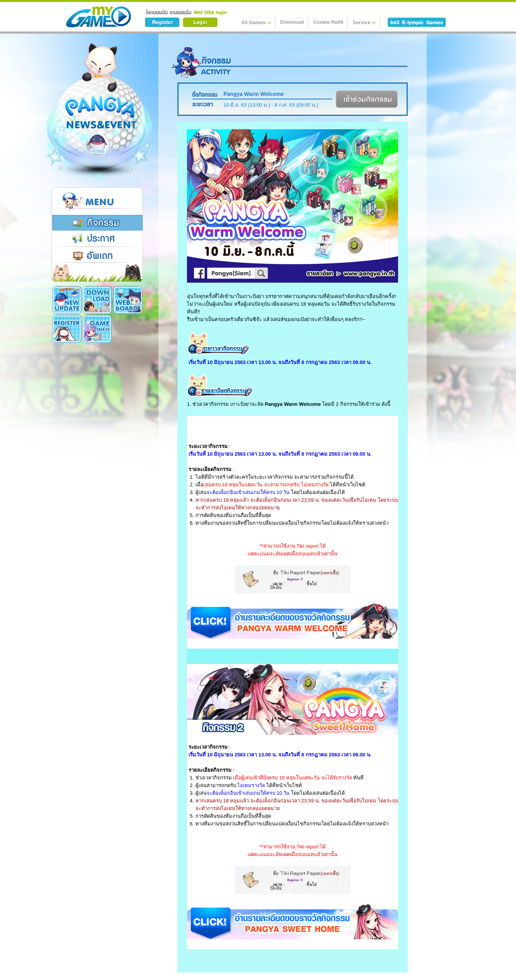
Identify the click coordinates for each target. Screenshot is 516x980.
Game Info (67, 329)
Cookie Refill (328, 22)
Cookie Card (97, 329)
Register (128, 300)
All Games (256, 22)
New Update (67, 300)
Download (292, 22)
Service (364, 22)
